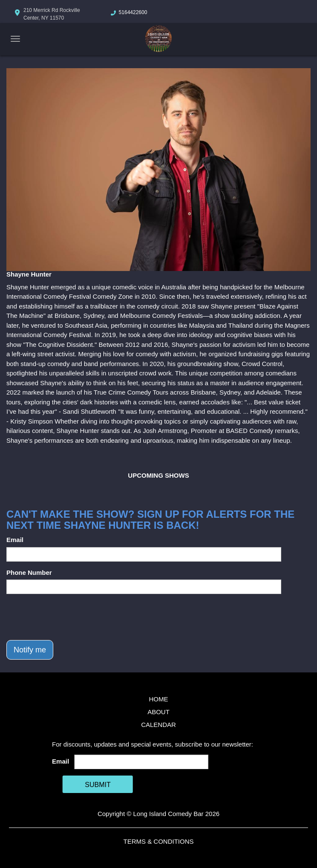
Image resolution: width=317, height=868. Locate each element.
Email (15, 540)
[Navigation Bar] (15, 39)
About (158, 712)
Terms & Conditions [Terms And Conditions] (158, 841)
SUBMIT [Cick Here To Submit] (98, 785)
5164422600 (133, 12)
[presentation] (71, 617)
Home (159, 699)
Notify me (30, 650)
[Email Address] (141, 762)
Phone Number (29, 572)
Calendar (158, 725)
